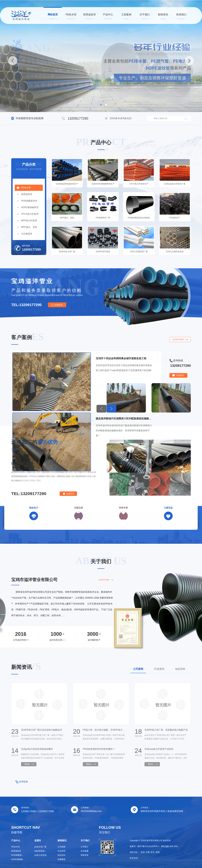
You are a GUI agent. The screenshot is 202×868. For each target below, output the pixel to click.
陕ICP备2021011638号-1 (149, 846)
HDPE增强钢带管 (30, 207)
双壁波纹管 (89, 17)
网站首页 (53, 17)
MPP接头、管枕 (29, 227)
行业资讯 (159, 669)
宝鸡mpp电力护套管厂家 (175, 184)
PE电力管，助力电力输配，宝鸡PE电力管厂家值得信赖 (105, 730)
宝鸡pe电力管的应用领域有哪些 (37, 749)
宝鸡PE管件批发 (103, 252)
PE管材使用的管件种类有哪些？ (99, 749)
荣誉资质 (85, 855)
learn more (178, 340)
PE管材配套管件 (29, 201)
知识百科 (180, 669)
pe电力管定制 (40, 855)
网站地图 (165, 846)
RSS (176, 846)
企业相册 (85, 851)
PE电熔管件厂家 (103, 218)
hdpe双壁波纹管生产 (41, 851)
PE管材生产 (175, 218)
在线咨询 (58, 305)
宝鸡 (143, 852)
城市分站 (134, 852)
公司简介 (85, 847)
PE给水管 (71, 17)
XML (171, 846)
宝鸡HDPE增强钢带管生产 (103, 184)
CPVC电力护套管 (30, 214)
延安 (153, 852)
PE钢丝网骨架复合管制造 (139, 218)
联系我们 (181, 17)
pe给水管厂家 (40, 847)
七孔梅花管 (27, 234)
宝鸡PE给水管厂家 (67, 252)
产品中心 (108, 17)
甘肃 (148, 852)
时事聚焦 (61, 859)
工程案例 (126, 17)
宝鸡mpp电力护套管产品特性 (159, 749)
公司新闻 (138, 669)
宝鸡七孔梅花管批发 (175, 252)
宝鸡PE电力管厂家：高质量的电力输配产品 (166, 730)
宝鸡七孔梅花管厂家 (139, 252)
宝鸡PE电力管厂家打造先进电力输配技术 (42, 730)
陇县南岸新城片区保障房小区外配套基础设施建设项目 (124, 419)
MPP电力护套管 (29, 221)
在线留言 (180, 375)
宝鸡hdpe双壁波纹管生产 (67, 184)
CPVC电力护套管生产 (139, 184)
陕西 (158, 852)
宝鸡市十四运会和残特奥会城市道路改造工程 (121, 358)
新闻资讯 (163, 17)
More (27, 764)
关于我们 (145, 17)
